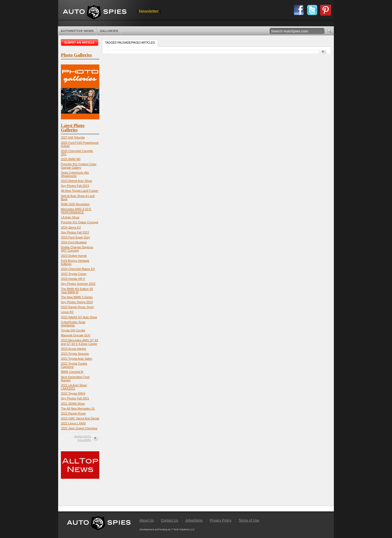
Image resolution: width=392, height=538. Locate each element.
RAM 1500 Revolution (75, 204)
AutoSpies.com (95, 13)
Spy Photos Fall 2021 (75, 398)
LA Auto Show (70, 217)
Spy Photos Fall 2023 (75, 186)
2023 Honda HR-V (73, 279)
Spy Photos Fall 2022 (75, 232)
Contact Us (169, 520)
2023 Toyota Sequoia (75, 354)
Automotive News (77, 31)
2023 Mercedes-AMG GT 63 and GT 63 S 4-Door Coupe (79, 342)
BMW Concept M (72, 372)
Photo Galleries (109, 31)
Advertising (194, 520)
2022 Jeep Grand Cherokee (79, 428)
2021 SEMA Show (73, 404)
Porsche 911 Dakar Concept (80, 222)
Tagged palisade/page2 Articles (130, 43)
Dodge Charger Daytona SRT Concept (77, 249)
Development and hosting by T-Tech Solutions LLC (167, 529)
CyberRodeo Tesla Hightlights (73, 324)
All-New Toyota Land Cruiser (80, 191)
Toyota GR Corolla (73, 330)
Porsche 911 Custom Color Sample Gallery (79, 166)
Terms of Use (249, 520)
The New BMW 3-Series (77, 297)
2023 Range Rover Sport (77, 307)
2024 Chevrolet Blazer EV (78, 269)
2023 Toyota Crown (74, 274)
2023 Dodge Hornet (74, 256)
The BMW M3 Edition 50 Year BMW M (77, 291)
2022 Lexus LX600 (73, 423)
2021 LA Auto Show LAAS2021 (74, 387)
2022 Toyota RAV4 (73, 393)
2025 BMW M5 (71, 159)
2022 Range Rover (73, 413)
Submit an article (80, 43)
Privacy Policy (221, 520)
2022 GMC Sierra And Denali (80, 418)
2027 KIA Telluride (73, 137)
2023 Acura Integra (73, 349)
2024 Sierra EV (71, 227)
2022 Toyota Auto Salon (77, 359)
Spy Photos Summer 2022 (78, 284)
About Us (146, 520)
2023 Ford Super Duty (75, 237)
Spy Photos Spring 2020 (77, 302)
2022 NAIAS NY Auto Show (79, 317)
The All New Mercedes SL (78, 409)
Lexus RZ (67, 312)
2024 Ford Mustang (74, 242)
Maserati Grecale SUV (76, 335)
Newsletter (149, 11)
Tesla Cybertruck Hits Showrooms (75, 174)
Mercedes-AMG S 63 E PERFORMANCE (76, 211)
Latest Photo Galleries (73, 128)
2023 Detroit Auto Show (76, 181)
